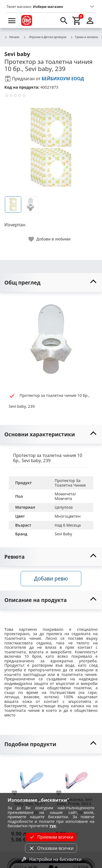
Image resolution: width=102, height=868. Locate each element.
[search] (64, 20)
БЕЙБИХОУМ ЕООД (63, 79)
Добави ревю (51, 578)
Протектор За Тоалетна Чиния (70, 483)
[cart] (77, 20)
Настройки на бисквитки (51, 859)
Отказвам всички (51, 848)
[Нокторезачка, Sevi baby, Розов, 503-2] (74, 777)
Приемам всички (51, 837)
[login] (90, 20)
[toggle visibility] (51, 283)
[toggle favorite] (50, 239)
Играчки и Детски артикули (45, 37)
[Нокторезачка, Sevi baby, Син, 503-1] (30, 777)
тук (53, 826)
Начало (12, 37)
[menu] (12, 20)
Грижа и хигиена (84, 37)
